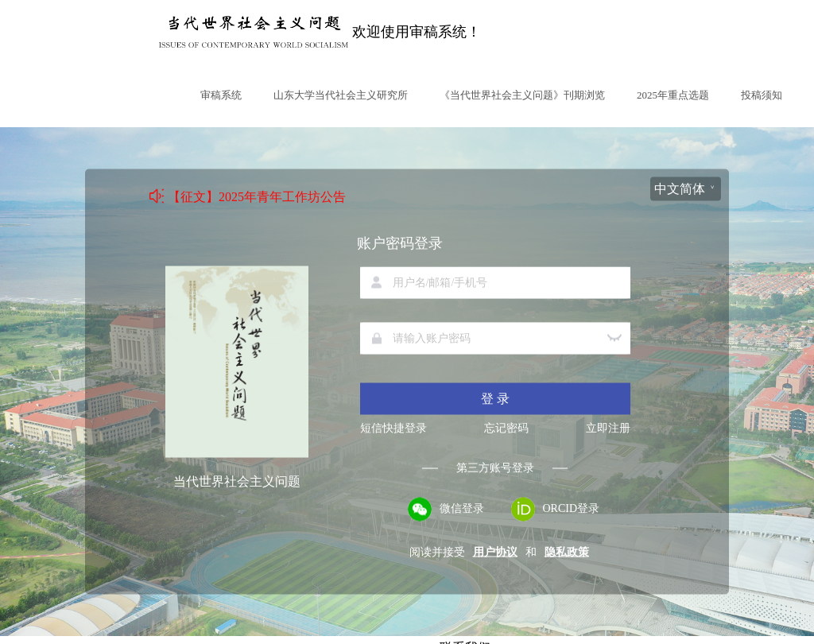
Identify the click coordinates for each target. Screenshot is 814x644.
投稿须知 (762, 95)
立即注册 (608, 429)
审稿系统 (221, 95)
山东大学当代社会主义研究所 (341, 95)
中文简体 (680, 189)
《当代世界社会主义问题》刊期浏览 (522, 95)
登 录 (495, 399)
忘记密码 (506, 429)
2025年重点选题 (673, 95)
